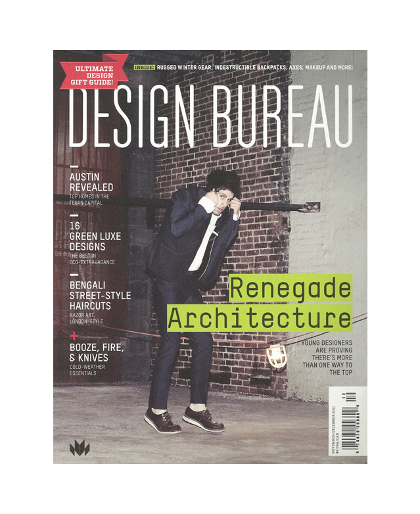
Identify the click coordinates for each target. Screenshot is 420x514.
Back (402, 36)
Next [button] (315, 257)
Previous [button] (105, 257)
